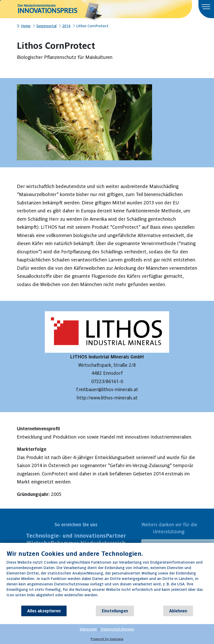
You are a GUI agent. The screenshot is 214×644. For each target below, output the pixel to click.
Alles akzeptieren (44, 611)
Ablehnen (178, 611)
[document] (107, 577)
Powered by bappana (107, 639)
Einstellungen (115, 611)
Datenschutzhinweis (117, 629)
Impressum (88, 629)
